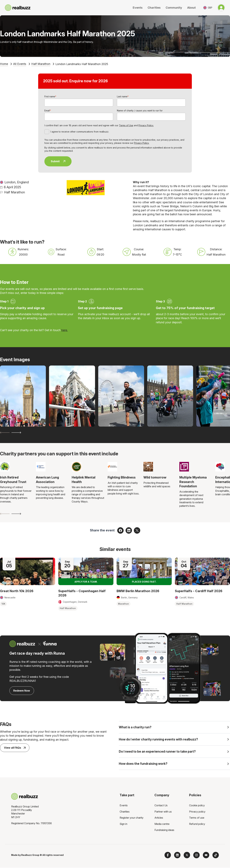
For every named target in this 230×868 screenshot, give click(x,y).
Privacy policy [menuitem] (197, 812)
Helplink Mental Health (84, 480)
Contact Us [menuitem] (161, 806)
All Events (20, 64)
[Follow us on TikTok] (216, 855)
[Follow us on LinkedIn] (177, 855)
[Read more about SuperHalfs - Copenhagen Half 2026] (86, 571)
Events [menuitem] (124, 806)
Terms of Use (126, 125)
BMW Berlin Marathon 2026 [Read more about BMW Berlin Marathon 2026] (138, 591)
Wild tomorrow (155, 477)
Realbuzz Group (30, 855)
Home (4, 64)
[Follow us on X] (187, 855)
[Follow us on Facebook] (168, 855)
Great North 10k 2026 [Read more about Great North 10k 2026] (17, 591)
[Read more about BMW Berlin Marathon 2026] (144, 571)
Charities (154, 8)
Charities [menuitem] (125, 812)
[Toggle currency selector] (208, 8)
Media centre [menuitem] (162, 824)
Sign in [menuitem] (123, 824)
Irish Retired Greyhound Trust (13, 480)
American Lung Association (47, 480)
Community (174, 8)
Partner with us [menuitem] (163, 812)
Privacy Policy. (146, 125)
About (191, 8)
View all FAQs (15, 748)
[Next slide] (16, 433)
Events (138, 8)
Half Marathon (41, 64)
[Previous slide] (5, 433)
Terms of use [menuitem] (197, 818)
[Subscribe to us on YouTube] (206, 855)
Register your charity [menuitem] (132, 818)
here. (65, 330)
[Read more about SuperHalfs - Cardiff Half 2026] (202, 571)
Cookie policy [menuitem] (197, 806)
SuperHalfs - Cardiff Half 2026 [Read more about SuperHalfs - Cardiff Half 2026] (199, 591)
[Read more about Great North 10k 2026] (28, 571)
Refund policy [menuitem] (197, 824)
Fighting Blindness (122, 477)
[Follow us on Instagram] (196, 855)
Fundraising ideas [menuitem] (164, 830)
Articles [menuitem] (159, 818)
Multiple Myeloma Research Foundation (193, 482)
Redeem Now (22, 691)
